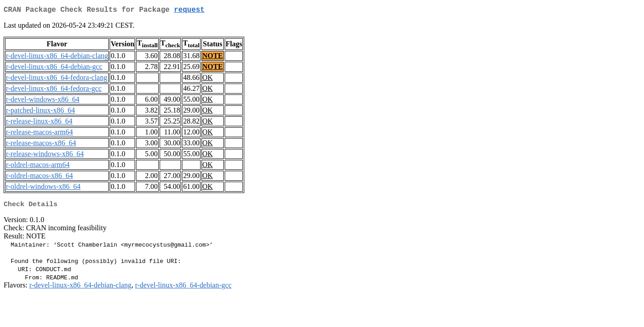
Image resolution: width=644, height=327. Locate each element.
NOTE (213, 57)
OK (208, 79)
